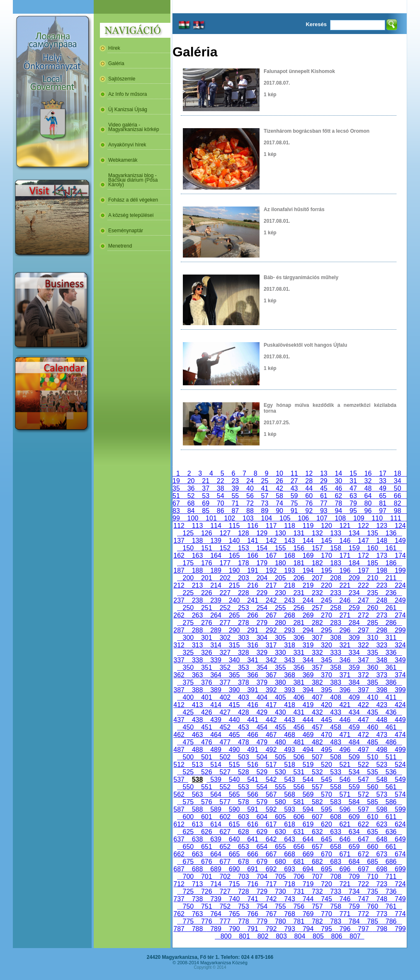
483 (335, 742)
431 (299, 712)
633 (335, 832)
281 (299, 623)
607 (317, 817)
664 (216, 854)
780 (280, 921)
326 (206, 653)
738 (197, 899)
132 (317, 533)
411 (391, 697)
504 (262, 757)
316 (252, 645)
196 (345, 570)
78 (339, 503)
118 (289, 526)
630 (280, 832)
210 (372, 578)
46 (339, 488)
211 (391, 578)
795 (326, 929)
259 (354, 608)
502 (225, 757)
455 (280, 727)
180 (280, 563)
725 (188, 891)
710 (372, 877)
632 (317, 832)
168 (289, 556)
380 (280, 682)
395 (326, 690)
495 (326, 750)
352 (225, 668)
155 (280, 548)
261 (391, 608)
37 (206, 488)
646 (345, 839)
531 (299, 772)
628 (243, 832)
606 (299, 817)
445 (326, 720)
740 (234, 899)
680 (280, 862)
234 (354, 593)
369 (308, 675)
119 (308, 526)
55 (235, 496)
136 (391, 533)
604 (262, 817)
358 (335, 668)
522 (363, 765)
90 (279, 511)
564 (216, 794)
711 (391, 877)
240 (234, 600)
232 (317, 593)
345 (326, 660)
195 (326, 570)
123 (382, 526)
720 (326, 884)
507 (317, 757)
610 (372, 817)
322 (363, 645)
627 (225, 832)
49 (383, 488)
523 (382, 765)
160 (372, 548)
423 (382, 705)
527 (225, 772)
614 (216, 824)
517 (271, 765)
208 (335, 578)
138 (197, 541)
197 (363, 570)
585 (372, 802)
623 (382, 824)
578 (243, 802)
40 (250, 488)
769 (308, 914)
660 (372, 847)
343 (289, 660)
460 (372, 727)
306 (299, 638)
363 (197, 675)
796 (345, 929)
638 (197, 839)
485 (372, 742)
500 (188, 757)
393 (289, 690)
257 (317, 608)
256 (299, 608)
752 (225, 906)
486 (391, 742)
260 (372, 608)
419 (308, 705)
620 (326, 824)
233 (335, 593)
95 (353, 511)
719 (308, 884)
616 (252, 824)
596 (345, 809)
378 (243, 682)
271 (345, 615)
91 (294, 511)
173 (382, 556)
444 (308, 720)
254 (262, 608)
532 (317, 772)
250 (188, 608)
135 (372, 533)
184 (354, 563)
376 (206, 682)
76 (309, 503)
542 (271, 779)
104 (267, 518)
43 (294, 488)
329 (262, 653)
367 (271, 675)
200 (188, 578)
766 (252, 914)
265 (234, 615)
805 (318, 936)
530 (280, 772)
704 (262, 877)
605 (280, 817)
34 (398, 481)
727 (225, 891)
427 (225, 712)
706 (299, 877)
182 (317, 563)
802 (263, 936)
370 (326, 675)
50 (398, 488)
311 (391, 638)
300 (188, 638)
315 (234, 645)
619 (308, 824)
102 (230, 518)
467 (271, 735)
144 (308, 541)
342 (271, 660)
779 (262, 921)
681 (299, 862)
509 (354, 757)
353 (243, 668)
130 (280, 533)
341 (252, 660)
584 (354, 802)
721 (345, 884)
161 (391, 548)
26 (279, 481)
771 (345, 914)
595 (326, 809)
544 (308, 779)
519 (308, 765)
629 (262, 832)
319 (308, 645)
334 (354, 653)
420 (326, 705)
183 (335, 563)
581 (299, 802)
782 (317, 921)
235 (372, 593)
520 (326, 765)
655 (280, 847)
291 (252, 630)
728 (243, 891)
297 (363, 630)
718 (289, 884)
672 (363, 854)
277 (225, 623)
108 (340, 518)
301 (206, 638)
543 (289, 779)
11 (294, 473)
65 (383, 496)
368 (289, 675)
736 (391, 891)
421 (345, 705)
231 (299, 593)
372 (363, 675)
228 (243, 593)
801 (244, 936)
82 (398, 503)
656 (299, 847)
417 (271, 705)
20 (191, 481)
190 (234, 570)
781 (299, 921)
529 (262, 772)
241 (252, 600)
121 (345, 526)
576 (206, 802)
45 (324, 488)
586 (391, 802)
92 (309, 511)
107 (322, 518)
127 (225, 533)
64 (368, 496)
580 (280, 802)
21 (206, 481)
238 (197, 600)
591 (252, 809)
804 (300, 936)
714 (216, 884)
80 (368, 503)
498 (382, 750)
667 (271, 854)
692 (271, 869)
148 (382, 541)
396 (345, 690)
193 (289, 570)
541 (252, 779)
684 (354, 862)
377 (225, 682)
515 (234, 765)
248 (382, 600)
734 (354, 891)
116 (252, 526)
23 (235, 481)
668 (289, 854)
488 (197, 750)
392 (271, 690)
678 (243, 862)
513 (197, 765)
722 (363, 884)
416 (252, 705)
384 (354, 682)
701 (206, 877)
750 (188, 906)
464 (216, 735)
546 (345, 779)
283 (335, 623)
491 (252, 750)
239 (216, 600)
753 (243, 906)
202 (225, 578)
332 (317, 653)
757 (317, 906)
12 (309, 473)
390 (234, 690)
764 (216, 914)
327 (225, 653)
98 (398, 511)
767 (271, 914)
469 (308, 735)
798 (382, 929)
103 (248, 518)
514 (216, 765)
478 (243, 742)
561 (391, 787)
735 (372, 891)
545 (326, 779)
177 (225, 563)
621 (345, 824)
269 (308, 615)
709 (354, 877)
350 (188, 668)
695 (326, 869)
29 (324, 481)
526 (206, 772)
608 (335, 817)
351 (206, 668)
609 (354, 817)
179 (262, 563)
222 (363, 585)
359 (354, 668)
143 (289, 541)
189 (216, 570)
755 (280, 906)
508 (335, 757)
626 (206, 832)
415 (234, 705)
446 (345, 720)
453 (243, 727)
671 (345, 854)
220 (326, 585)
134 (354, 533)
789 (216, 929)
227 (225, 593)
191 (252, 570)
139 (216, 541)
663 (197, 854)
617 (271, 824)
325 (188, 653)
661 (391, 847)
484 (354, 742)
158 (335, 548)
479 (262, 742)
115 (234, 526)
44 (309, 488)
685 (372, 862)
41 (265, 488)
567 (271, 794)
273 (382, 615)
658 (335, 847)
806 (337, 936)
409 (354, 697)
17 (383, 473)
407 (317, 697)
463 (197, 735)
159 (354, 548)
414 (216, 705)
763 (197, 914)
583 (335, 802)
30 (339, 481)
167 (271, 556)
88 (250, 511)
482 (317, 742)
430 (280, 712)
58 (279, 496)
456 (299, 727)
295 (326, 630)
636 (391, 832)
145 (326, 541)
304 (262, 638)
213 (197, 585)
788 (197, 929)
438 (197, 720)
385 (372, 682)
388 (197, 690)
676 (206, 862)
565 (234, 794)
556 (299, 787)
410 (372, 697)
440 (234, 720)
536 (391, 772)
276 (206, 623)
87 (235, 511)
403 (243, 697)
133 (335, 533)
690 (234, 869)
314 (216, 645)
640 (234, 839)
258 (335, 608)
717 (271, 884)
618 (289, 824)
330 (280, 653)
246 (345, 600)
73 (265, 503)
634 (354, 832)
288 (197, 630)
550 (188, 787)
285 (372, 623)
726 (206, 891)
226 (206, 593)
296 (345, 630)
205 (280, 578)
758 (335, 906)
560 (372, 787)
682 (317, 862)
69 (206, 503)
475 (188, 742)
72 (250, 503)
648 (382, 839)
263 (197, 615)
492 (271, 750)
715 (234, 884)
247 (363, 600)
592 (271, 809)
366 (252, 675)
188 (197, 570)
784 (354, 921)
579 (262, 802)
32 (368, 481)
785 (372, 921)
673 (382, 854)
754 (262, 906)
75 (294, 503)
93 (324, 511)
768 (289, 914)
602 (225, 817)
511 (391, 757)
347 (363, 660)
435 (372, 712)
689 (216, 869)
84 (191, 511)
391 (252, 690)
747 (363, 899)
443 (289, 720)
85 (206, 511)
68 (191, 503)
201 (206, 578)
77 (324, 503)
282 (317, 623)
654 (262, 847)
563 (197, 794)
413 (197, 705)
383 (335, 682)
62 (339, 496)
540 (234, 779)
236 (391, 593)
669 (308, 854)
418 (289, 705)
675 (188, 862)
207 (317, 578)
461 (391, 727)
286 (391, 623)
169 (308, 556)
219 (308, 585)
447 (363, 720)
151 (206, 548)
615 (234, 824)
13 (324, 473)
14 (339, 473)
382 (317, 682)
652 (225, 847)
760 (372, 906)
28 (309, 481)
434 (354, 712)
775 (188, 921)
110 (377, 518)
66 (398, 496)
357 (317, 668)
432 (317, 712)
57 (265, 496)
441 (252, 720)
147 (363, 541)
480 (280, 742)
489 (216, 750)
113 (197, 526)
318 (289, 645)
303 (243, 638)
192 (271, 570)
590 (234, 809)
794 (308, 929)
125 (188, 533)
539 (216, 779)
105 (285, 518)
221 (345, 585)
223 (382, 585)
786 (391, 921)
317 (271, 645)
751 (206, 906)
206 (299, 578)
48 (368, 488)
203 (243, 578)
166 (252, 556)
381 (299, 682)
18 (398, 473)
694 (308, 869)
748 (382, 899)
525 (188, 772)
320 (326, 645)
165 (234, 556)
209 (354, 578)
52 (191, 496)
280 (280, 623)
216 (252, 585)
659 (354, 847)
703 (243, 877)
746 (345, 899)
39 (235, 488)
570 (326, 794)
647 (363, 839)
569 (308, 794)
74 (279, 503)
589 (216, 809)
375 (188, 682)
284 (354, 623)
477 (225, 742)
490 (234, 750)
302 (225, 638)
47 (353, 488)
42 (279, 488)
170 (326, 556)
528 (243, 772)
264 (216, 615)
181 (299, 563)
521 (345, 765)
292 (271, 630)
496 (345, 750)
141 (252, 541)
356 (299, 668)
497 (363, 750)
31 (353, 481)
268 (289, 615)
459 (354, 727)
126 (206, 533)
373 (382, 675)
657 (317, 847)
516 (252, 765)
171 (345, 556)
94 (339, 511)
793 (289, 929)
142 (271, 541)
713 (197, 884)
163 (197, 556)
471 (345, 735)
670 (326, 854)
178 (243, 563)
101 (211, 518)
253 (243, 608)
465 (234, 735)
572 (363, 794)
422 (363, 705)
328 (243, 653)
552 (225, 787)
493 (289, 750)
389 (216, 690)
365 (234, 675)
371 (345, 675)
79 (353, 503)
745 (326, 899)
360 (372, 668)
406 (299, 697)
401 (206, 697)
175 (188, 563)
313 (197, 645)
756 (299, 906)
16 (368, 473)
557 (317, 787)
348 (382, 660)
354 (262, 668)
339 (216, 660)
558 (335, 787)
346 (345, 660)
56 (250, 496)
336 (391, 653)
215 (234, 585)
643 (289, 839)
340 (234, 660)
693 (289, 869)
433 (335, 712)
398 (382, 690)
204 (262, 578)
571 (345, 794)
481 (299, 742)
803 (281, 936)
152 (225, 548)
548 (382, 779)
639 (216, 839)
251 (206, 608)
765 (234, 914)
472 (363, 735)
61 (324, 496)
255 (280, 608)
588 (197, 809)
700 (188, 877)
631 (299, 832)
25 (265, 481)
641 (252, 839)
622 (363, 824)
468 (289, 735)
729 (262, 891)
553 (243, 787)
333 (335, 653)
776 (206, 921)
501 (206, 757)
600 (188, 817)
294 (308, 630)
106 (303, 518)
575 (188, 802)
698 (382, 869)
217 (271, 585)
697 (363, 869)
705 (280, 877)
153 (243, 548)
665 (234, 854)
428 (243, 712)
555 (280, 787)
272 (363, 615)
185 (372, 563)
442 (271, 720)
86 (221, 511)
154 (262, 548)
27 (294, 481)
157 (317, 548)
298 (382, 630)
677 (225, 862)
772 (363, 914)
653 (243, 847)
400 (188, 697)
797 (363, 929)
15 (353, 473)
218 (289, 585)
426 (206, 712)
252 (225, 608)
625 (188, 832)
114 (216, 526)
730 (280, 891)
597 (363, 809)
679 (262, 862)
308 (335, 638)
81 (383, 503)
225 (188, 593)
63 (353, 496)
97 (383, 511)
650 (188, 847)
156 (299, 548)
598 (382, 809)
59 (294, 496)
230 (280, 593)
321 (345, 645)
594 (308, 809)
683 (335, 862)
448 (382, 720)
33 (383, 481)
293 (289, 630)
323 (382, 645)
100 (193, 518)
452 (225, 727)
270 (326, 615)
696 (345, 869)
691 (252, 869)
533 (335, 772)
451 (206, 727)
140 (234, 541)
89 (265, 511)
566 (252, 794)
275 (188, 623)
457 (317, 727)
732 (317, 891)
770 (326, 914)
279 (262, 623)
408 (335, 697)
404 (262, 697)
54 (221, 496)
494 (308, 750)
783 (335, 921)
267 (271, 615)
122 (363, 526)
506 (299, 757)
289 (216, 630)
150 (188, 548)
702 (225, 877)
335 (372, 653)
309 (354, 638)
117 (271, 526)
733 (335, 891)
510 (372, 757)
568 (289, 794)
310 (372, 638)
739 (216, 899)
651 (206, 847)
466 (252, 735)
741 (252, 899)
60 (309, 496)
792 (271, 929)
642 (271, 839)
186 (391, 563)
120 (326, 526)
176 (206, 563)
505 (280, 757)
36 (191, 488)
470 (326, 735)
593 (289, 809)
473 (382, 735)
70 (221, 503)
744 (308, 899)
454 (262, 727)
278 (243, 623)
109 (359, 518)
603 (243, 817)
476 (206, 742)
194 (308, 570)
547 (363, 779)
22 (221, 481)
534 (354, 772)
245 (326, 600)
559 (354, 787)
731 (299, 891)
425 (188, 712)
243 (289, 600)
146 (345, 541)
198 (382, 570)
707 (317, 877)
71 (235, 503)
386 (391, 682)
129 (262, 533)
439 (216, 720)
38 (221, 488)
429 (262, 712)
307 (317, 638)
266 (252, 615)
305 (280, 638)
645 (326, 839)
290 (234, 630)
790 (234, 929)
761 (391, 906)
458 (335, 727)
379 (262, 682)
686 (391, 862)
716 (252, 884)
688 (197, 869)
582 (317, 802)
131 (299, 533)
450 (188, 727)
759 (354, 906)
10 (279, 473)
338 (197, 660)
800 (226, 936)
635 (372, 832)
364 (216, 675)
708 (335, 877)
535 (372, 772)
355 (280, 668)
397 (363, 690)
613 (197, 824)
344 (308, 660)
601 (206, 817)
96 (368, 511)
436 (391, 712)
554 (262, 787)
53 (206, 496)
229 (262, 593)
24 (250, 481)
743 (289, 899)
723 (382, 884)
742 (271, 899)
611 (391, 817)
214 (216, 585)
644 (308, 839)
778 (243, 921)
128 (243, 533)
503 (243, 757)
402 (225, 697)
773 (382, 914)
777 (225, 921)
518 (289, 765)
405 (280, 697)
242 (271, 600)
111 (396, 518)
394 (308, 690)
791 (252, 929)
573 (382, 794)
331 (299, 653)
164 (216, 556)
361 (391, 668)
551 (206, 787)
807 (355, 936)
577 (225, 802)
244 (308, 600)
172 (363, 556)
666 (252, 854)
